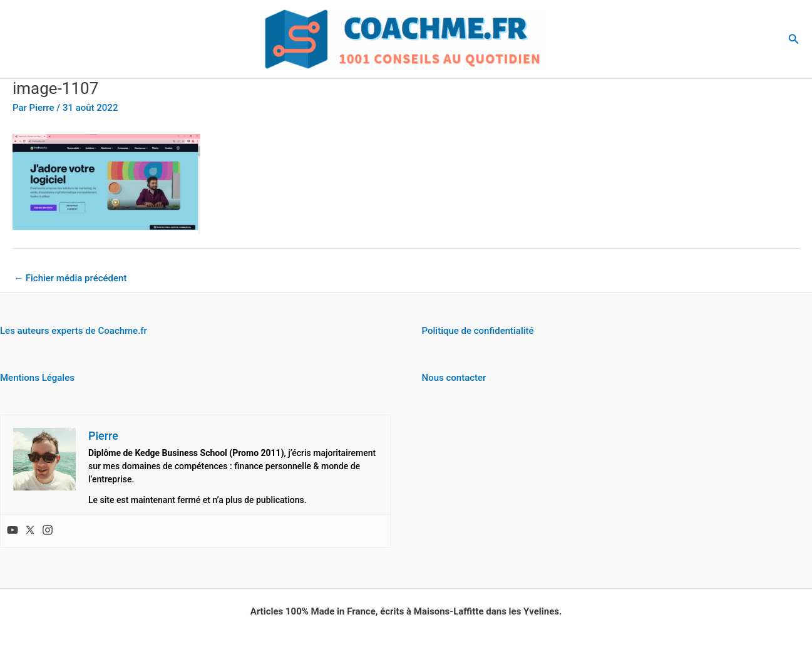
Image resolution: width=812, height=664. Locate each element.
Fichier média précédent (70, 278)
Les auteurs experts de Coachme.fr (74, 331)
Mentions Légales (37, 378)
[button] (794, 39)
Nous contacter (454, 378)
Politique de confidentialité (478, 331)
